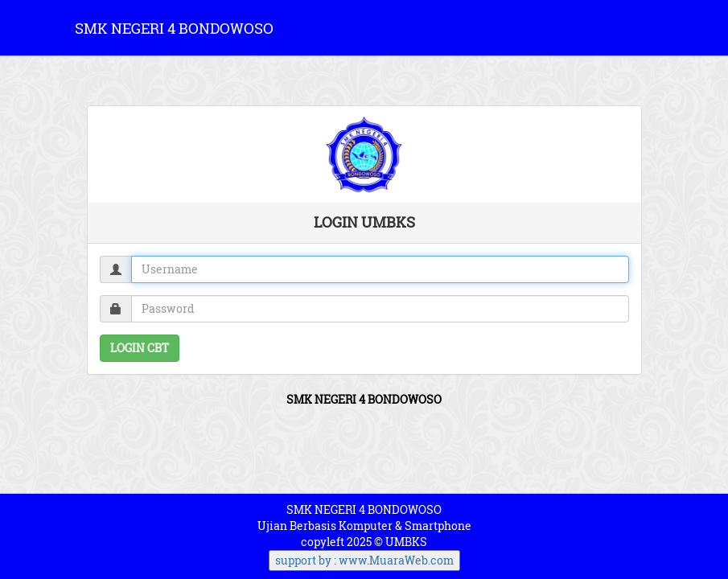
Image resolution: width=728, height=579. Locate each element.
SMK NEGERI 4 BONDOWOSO (174, 28)
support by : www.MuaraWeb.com (364, 560)
